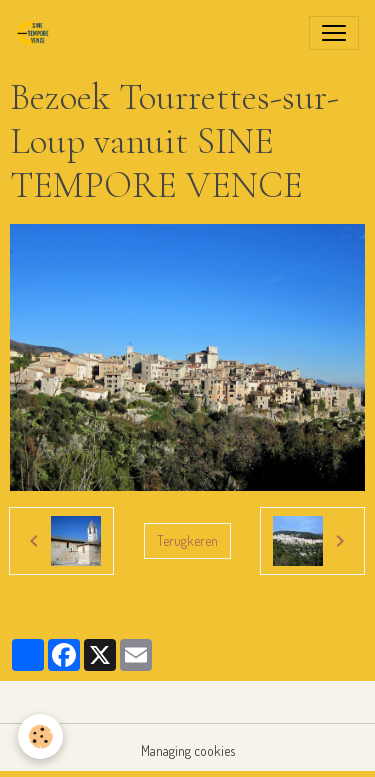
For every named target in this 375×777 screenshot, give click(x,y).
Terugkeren (187, 540)
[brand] (37, 33)
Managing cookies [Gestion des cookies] (188, 750)
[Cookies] (40, 736)
